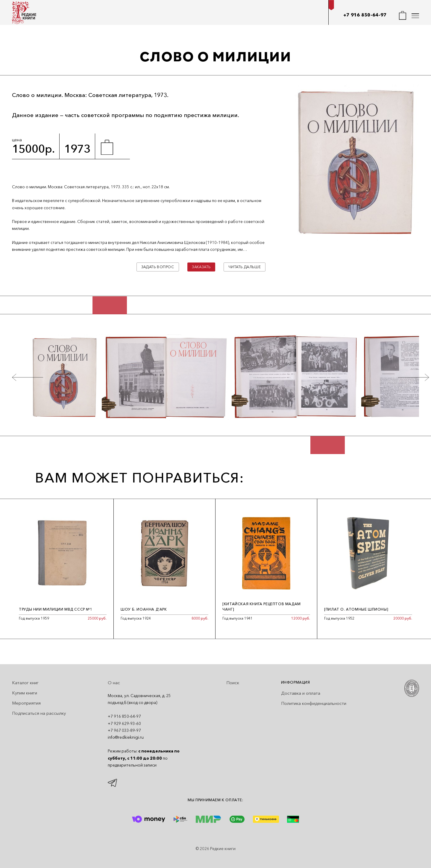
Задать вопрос (158, 267)
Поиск (233, 683)
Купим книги (25, 693)
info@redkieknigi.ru (126, 737)
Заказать (201, 267)
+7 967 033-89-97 (124, 730)
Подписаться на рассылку (39, 713)
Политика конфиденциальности (314, 703)
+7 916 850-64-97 (365, 15)
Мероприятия (26, 703)
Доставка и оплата (301, 693)
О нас (114, 683)
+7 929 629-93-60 (124, 723)
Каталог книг (25, 683)
